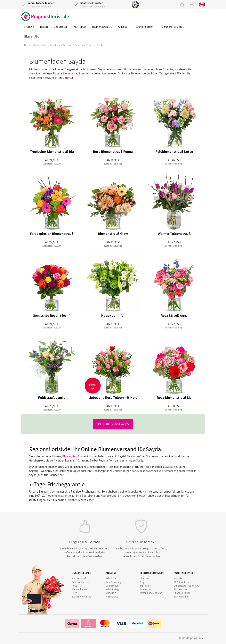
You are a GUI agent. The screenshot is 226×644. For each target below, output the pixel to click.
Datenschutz (146, 589)
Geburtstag (61, 27)
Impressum (145, 586)
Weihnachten (112, 597)
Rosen (44, 27)
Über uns (144, 578)
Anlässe (124, 27)
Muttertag (80, 27)
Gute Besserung (114, 582)
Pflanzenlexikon (182, 593)
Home (27, 45)
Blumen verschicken (82, 597)
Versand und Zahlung (151, 593)
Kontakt (178, 578)
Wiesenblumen (79, 589)
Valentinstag (112, 589)
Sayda (100, 45)
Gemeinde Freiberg (84, 45)
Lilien (74, 593)
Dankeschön (112, 586)
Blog (142, 582)
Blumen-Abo (32, 36)
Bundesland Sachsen (61, 45)
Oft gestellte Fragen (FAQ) (187, 586)
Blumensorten (146, 27)
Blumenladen (40, 45)
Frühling (29, 27)
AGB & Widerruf (182, 582)
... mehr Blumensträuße (113, 424)
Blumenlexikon (182, 597)
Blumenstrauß (102, 27)
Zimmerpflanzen (173, 27)
